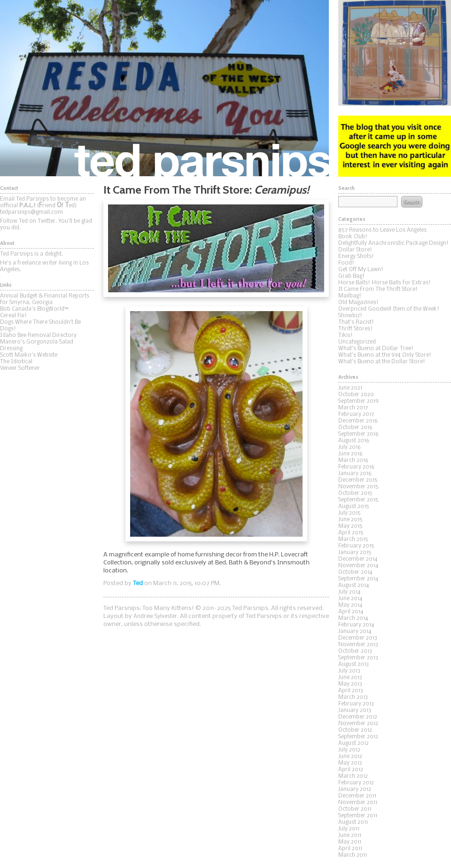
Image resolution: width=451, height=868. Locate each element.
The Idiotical (16, 362)
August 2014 (354, 586)
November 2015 (358, 487)
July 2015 (350, 513)
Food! (346, 263)
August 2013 (354, 665)
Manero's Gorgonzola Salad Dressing (37, 345)
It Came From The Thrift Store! (378, 289)
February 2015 (356, 546)
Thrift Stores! (355, 329)
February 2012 (356, 783)
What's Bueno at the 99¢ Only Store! (385, 355)
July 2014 (349, 592)
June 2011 (350, 836)
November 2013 (358, 645)
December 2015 (358, 480)
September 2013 (358, 658)
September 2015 (358, 500)
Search (412, 202)
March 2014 (353, 618)
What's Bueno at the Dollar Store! (382, 362)
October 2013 (355, 651)
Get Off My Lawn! (361, 270)
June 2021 (350, 388)
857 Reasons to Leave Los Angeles (382, 230)
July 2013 (349, 671)
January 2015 (355, 553)
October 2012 (355, 730)
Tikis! (346, 336)
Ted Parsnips (164, 88)
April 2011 (350, 849)
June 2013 (350, 678)
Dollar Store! (355, 250)
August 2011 (353, 822)
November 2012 (358, 724)
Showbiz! (350, 316)
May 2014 (350, 605)
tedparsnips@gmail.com (31, 212)
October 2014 (355, 572)
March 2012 (353, 776)
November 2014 (358, 566)
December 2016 (358, 421)
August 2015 (354, 507)
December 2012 (358, 717)
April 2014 (351, 612)
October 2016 (355, 428)
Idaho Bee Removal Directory (38, 336)
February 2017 (356, 414)
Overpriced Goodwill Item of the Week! (389, 309)
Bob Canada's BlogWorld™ (34, 309)
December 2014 (358, 559)
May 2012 (350, 763)
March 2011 (353, 855)
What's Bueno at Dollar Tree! (376, 349)
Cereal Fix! (13, 316)
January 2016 (355, 474)
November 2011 (358, 803)
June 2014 (350, 599)
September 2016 (358, 434)
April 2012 (351, 770)
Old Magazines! (358, 303)
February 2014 (356, 625)
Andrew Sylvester (155, 617)
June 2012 (350, 757)
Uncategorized (357, 342)
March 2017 (353, 408)
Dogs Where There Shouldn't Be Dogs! (40, 326)
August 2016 (354, 441)
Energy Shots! (356, 257)
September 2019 (358, 401)
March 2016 (353, 461)
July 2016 (350, 447)
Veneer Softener (20, 368)
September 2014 (358, 579)
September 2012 (358, 737)
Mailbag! (350, 296)
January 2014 (355, 632)
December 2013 (358, 638)
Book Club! (353, 237)
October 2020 (356, 395)
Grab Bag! (351, 276)
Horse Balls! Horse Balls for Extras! (385, 283)
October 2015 (355, 493)
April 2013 (351, 691)
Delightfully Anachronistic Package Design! (393, 243)
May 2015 (350, 526)
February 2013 (356, 704)
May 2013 (350, 684)
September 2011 (358, 816)
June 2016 (350, 454)
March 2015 (353, 540)
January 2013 (355, 711)
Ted (138, 583)
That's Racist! (356, 322)
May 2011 (350, 842)
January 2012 (355, 790)
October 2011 (355, 809)
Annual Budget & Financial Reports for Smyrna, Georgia (45, 299)
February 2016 (356, 467)
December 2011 (357, 796)
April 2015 (351, 533)
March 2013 (353, 697)
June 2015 (350, 520)
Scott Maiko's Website (29, 355)
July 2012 (349, 750)
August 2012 (354, 743)
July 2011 (349, 829)
